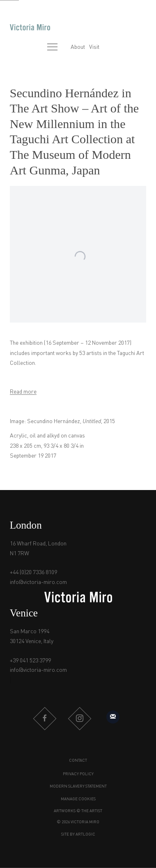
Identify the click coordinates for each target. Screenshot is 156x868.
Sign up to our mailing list (113, 717)
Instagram (80, 719)
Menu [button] (53, 48)
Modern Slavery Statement (78, 786)
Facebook (45, 719)
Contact (78, 760)
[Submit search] (35, 48)
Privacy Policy (78, 774)
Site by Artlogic (78, 834)
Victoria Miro (30, 27)
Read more (23, 392)
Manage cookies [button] (78, 799)
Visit (94, 47)
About (78, 47)
